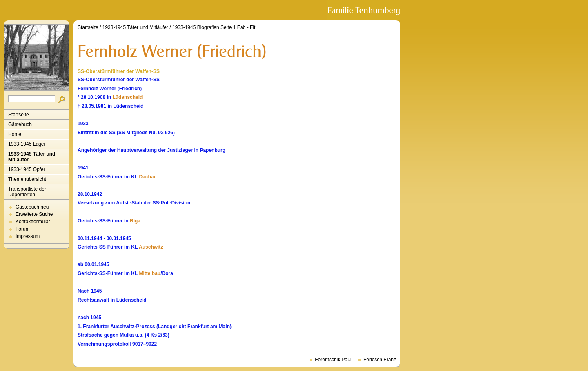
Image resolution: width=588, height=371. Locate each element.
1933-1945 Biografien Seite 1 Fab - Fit (214, 27)
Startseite (19, 115)
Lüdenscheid (127, 97)
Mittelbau (150, 273)
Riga (135, 221)
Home (15, 134)
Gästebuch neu (32, 207)
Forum (23, 229)
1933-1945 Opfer (27, 169)
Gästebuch (20, 124)
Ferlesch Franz (380, 360)
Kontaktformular (33, 222)
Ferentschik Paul (333, 360)
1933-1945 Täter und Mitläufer (32, 157)
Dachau (148, 177)
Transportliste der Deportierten (27, 192)
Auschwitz (151, 247)
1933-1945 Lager (27, 144)
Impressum (28, 236)
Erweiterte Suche (34, 214)
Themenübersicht (27, 179)
